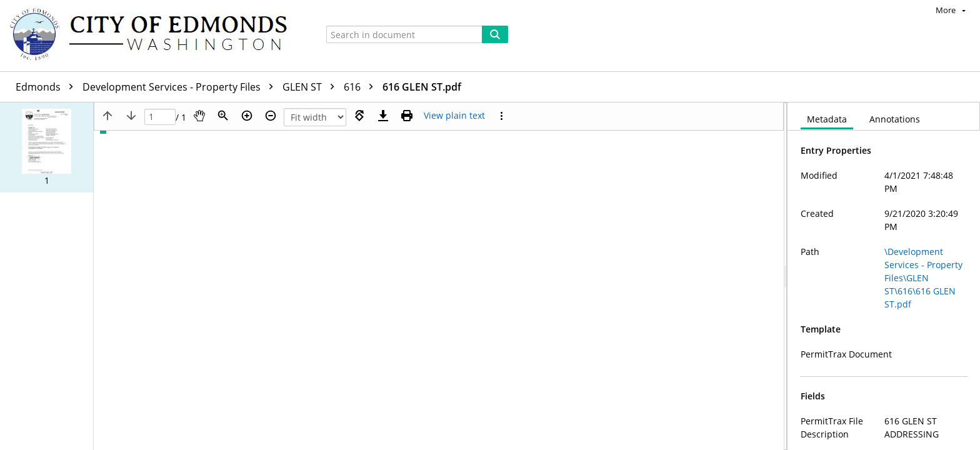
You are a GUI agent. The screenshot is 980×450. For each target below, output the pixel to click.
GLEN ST (312, 87)
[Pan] (199, 116)
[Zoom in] (247, 116)
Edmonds (47, 87)
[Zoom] (223, 116)
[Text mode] (454, 116)
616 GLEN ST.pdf (422, 87)
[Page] (160, 117)
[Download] (383, 116)
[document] (884, 276)
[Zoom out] (271, 116)
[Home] (154, 36)
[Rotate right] (359, 116)
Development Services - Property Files (181, 87)
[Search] (495, 34)
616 (362, 87)
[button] (47, 147)
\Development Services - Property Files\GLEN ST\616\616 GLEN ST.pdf (923, 278)
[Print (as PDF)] (407, 116)
